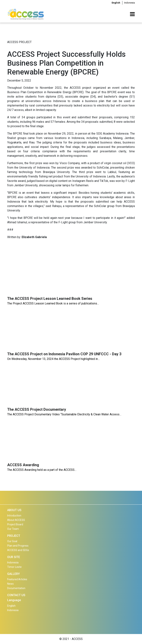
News (10, 584)
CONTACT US (16, 595)
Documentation (16, 588)
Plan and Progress (18, 546)
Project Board (15, 524)
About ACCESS (16, 520)
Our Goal (12, 541)
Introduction (14, 516)
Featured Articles (17, 579)
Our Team (13, 529)
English (116, 3)
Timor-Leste (14, 567)
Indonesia (130, 3)
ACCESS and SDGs (18, 550)
